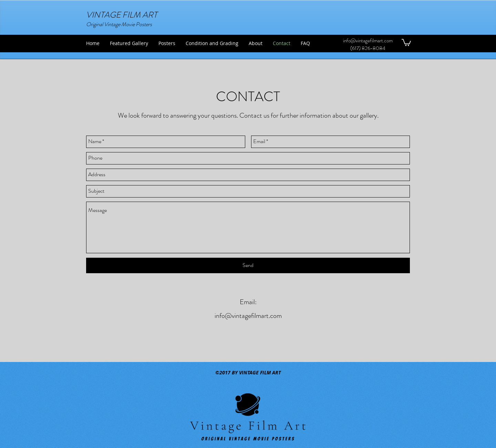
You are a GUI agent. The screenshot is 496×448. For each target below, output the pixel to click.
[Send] (248, 265)
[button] (406, 42)
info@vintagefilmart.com (368, 41)
